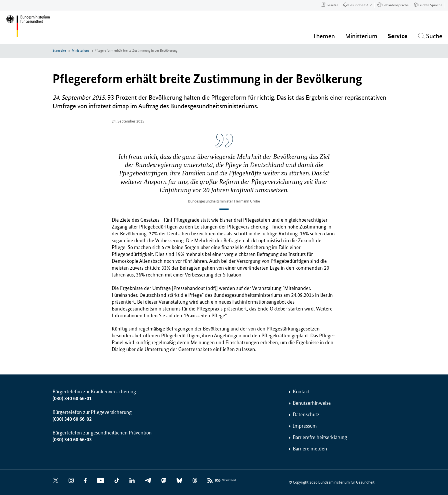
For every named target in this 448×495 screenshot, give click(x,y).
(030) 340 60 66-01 (72, 398)
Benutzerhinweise (312, 403)
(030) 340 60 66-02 (72, 419)
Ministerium (80, 51)
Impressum (305, 426)
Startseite (59, 51)
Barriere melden (310, 449)
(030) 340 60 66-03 (72, 440)
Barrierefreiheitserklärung (320, 437)
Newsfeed (225, 481)
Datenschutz (306, 414)
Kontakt (301, 392)
